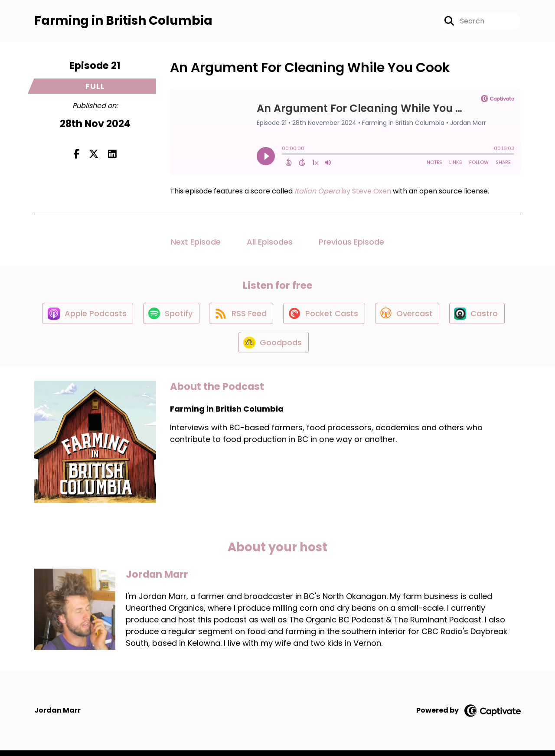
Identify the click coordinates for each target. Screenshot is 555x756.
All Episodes (270, 243)
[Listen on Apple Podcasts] (84, 316)
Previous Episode (351, 243)
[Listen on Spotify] (169, 316)
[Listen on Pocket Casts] (325, 316)
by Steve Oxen (342, 192)
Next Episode (196, 243)
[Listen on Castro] (480, 316)
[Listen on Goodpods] (273, 347)
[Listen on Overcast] (409, 316)
